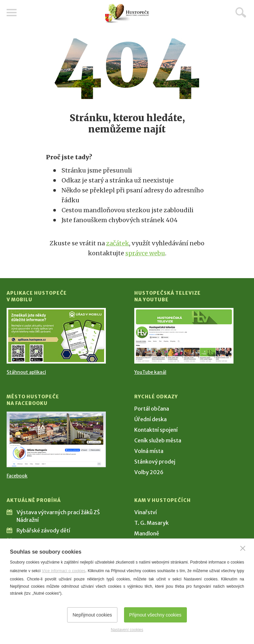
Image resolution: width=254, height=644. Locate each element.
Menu (12, 13)
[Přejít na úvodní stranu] (127, 13)
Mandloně (147, 533)
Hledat (241, 12)
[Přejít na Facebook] (56, 439)
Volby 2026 (149, 472)
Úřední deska (150, 419)
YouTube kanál (150, 372)
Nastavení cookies (127, 630)
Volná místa (149, 451)
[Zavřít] (243, 548)
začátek (118, 243)
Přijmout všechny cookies (155, 615)
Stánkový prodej (155, 462)
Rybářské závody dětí (43, 530)
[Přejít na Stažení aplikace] (56, 336)
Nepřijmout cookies (92, 615)
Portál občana (152, 409)
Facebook (17, 476)
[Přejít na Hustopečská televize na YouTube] (184, 336)
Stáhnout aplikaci (26, 372)
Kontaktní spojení (156, 430)
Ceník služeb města (158, 440)
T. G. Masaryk (151, 523)
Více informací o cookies (63, 571)
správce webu (145, 253)
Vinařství (146, 512)
